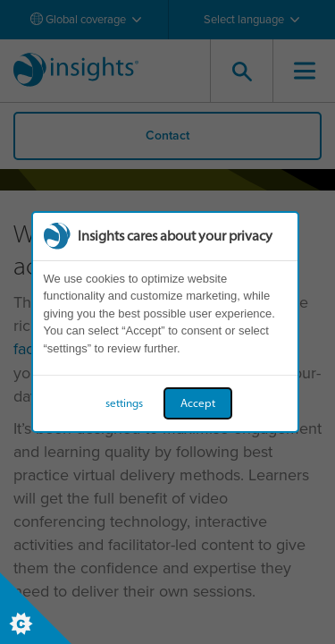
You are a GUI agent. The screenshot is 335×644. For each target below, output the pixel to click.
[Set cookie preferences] (36, 608)
